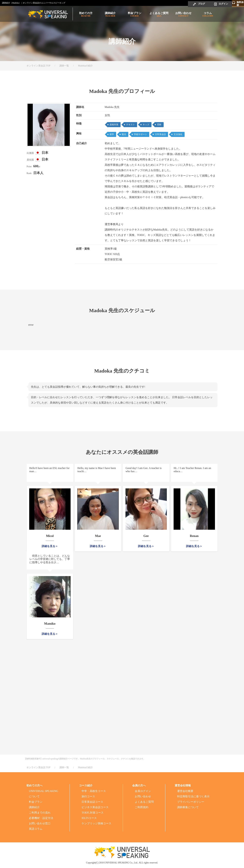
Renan (194, 536)
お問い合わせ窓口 (40, 823)
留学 (112, 134)
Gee (146, 536)
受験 (159, 125)
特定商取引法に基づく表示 (193, 796)
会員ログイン (143, 791)
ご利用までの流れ (40, 813)
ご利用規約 (142, 807)
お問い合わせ (183, 14)
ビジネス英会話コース (95, 807)
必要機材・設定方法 (41, 818)
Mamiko (50, 623)
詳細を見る (48, 546)
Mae (98, 536)
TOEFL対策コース (92, 813)
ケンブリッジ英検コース (96, 823)
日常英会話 (160, 134)
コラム (208, 14)
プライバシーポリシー (191, 802)
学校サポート (140, 134)
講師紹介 (110, 14)
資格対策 (114, 125)
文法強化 (178, 134)
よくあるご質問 (159, 14)
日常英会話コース (92, 802)
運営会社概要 (185, 791)
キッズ (146, 125)
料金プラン (135, 14)
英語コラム (36, 829)
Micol (50, 536)
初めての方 (86, 14)
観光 (124, 134)
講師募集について (188, 807)
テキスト (131, 125)
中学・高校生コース (94, 791)
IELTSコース (89, 818)
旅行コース (88, 796)
